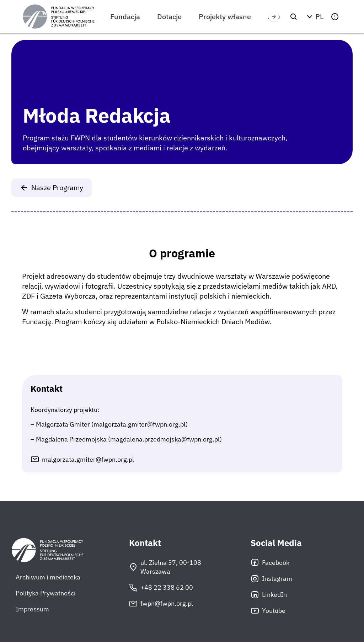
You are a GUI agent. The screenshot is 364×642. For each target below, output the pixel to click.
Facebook (270, 562)
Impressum (32, 609)
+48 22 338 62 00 (161, 588)
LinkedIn (269, 595)
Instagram (271, 579)
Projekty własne (225, 17)
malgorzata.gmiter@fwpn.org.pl (88, 459)
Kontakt (145, 543)
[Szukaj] (294, 17)
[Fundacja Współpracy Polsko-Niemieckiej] (59, 17)
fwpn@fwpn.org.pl (161, 604)
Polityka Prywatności (46, 593)
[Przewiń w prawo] (274, 17)
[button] (314, 17)
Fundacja (125, 17)
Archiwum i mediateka (48, 577)
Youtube (268, 611)
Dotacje (169, 17)
